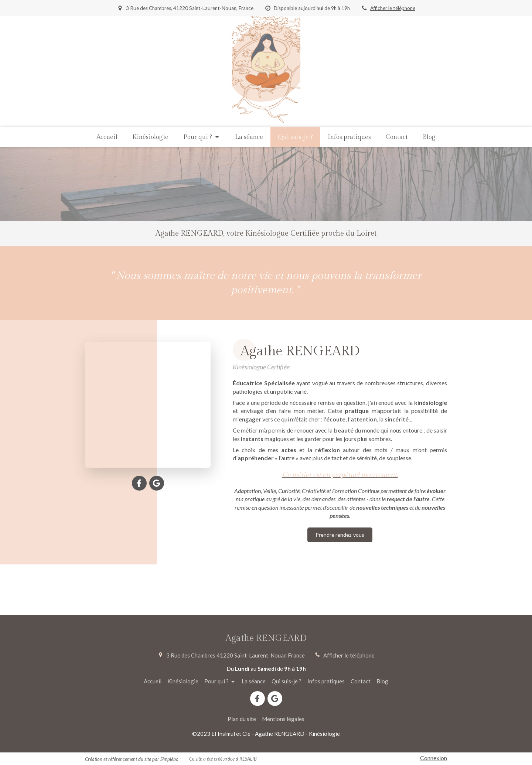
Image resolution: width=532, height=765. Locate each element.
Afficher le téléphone (393, 8)
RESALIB (248, 759)
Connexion (434, 758)
